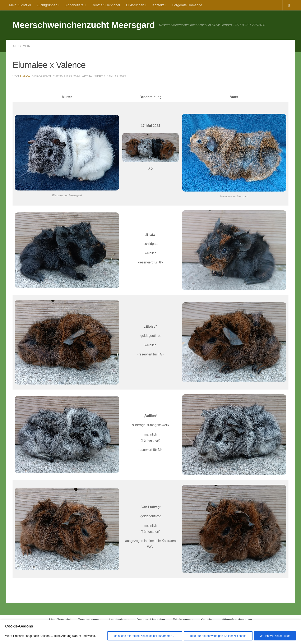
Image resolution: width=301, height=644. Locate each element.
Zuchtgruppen (47, 5)
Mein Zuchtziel (20, 5)
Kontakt (158, 5)
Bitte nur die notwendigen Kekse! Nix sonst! (218, 636)
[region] (150, 632)
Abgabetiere (74, 5)
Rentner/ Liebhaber (106, 5)
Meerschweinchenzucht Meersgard (84, 25)
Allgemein (22, 46)
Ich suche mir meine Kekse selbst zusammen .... (145, 636)
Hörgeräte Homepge (187, 5)
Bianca (25, 76)
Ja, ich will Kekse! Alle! (275, 636)
